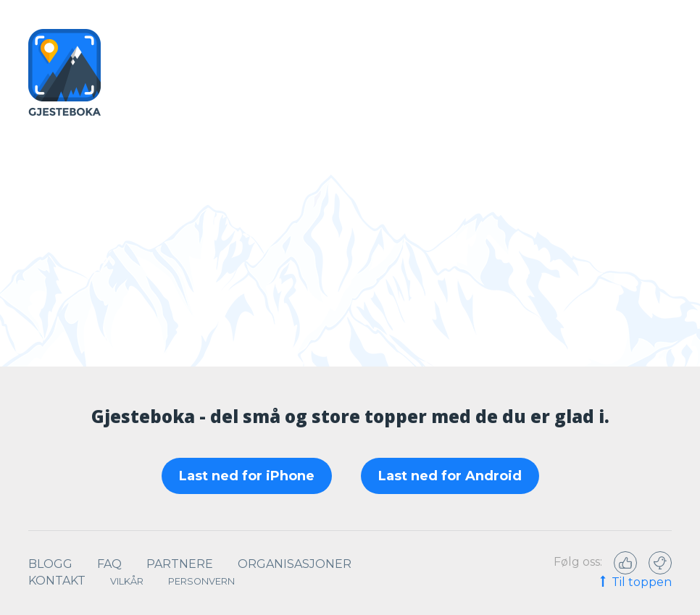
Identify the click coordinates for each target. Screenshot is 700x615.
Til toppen (634, 583)
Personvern (201, 581)
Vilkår (127, 581)
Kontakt (57, 581)
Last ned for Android (450, 476)
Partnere (180, 564)
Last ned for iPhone (247, 476)
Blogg (50, 564)
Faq (109, 564)
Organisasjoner (295, 564)
